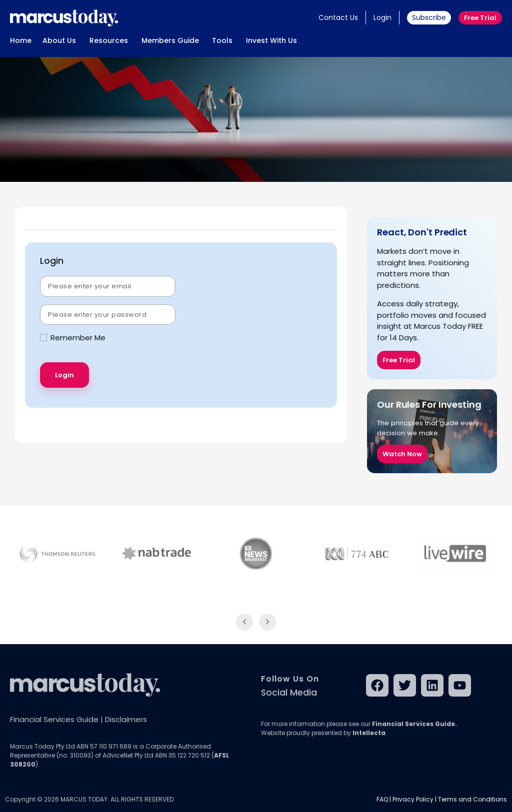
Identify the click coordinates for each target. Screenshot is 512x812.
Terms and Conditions (472, 799)
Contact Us (338, 17)
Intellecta (369, 733)
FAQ (382, 799)
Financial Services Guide (54, 719)
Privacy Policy (413, 799)
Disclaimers (126, 719)
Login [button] (382, 17)
